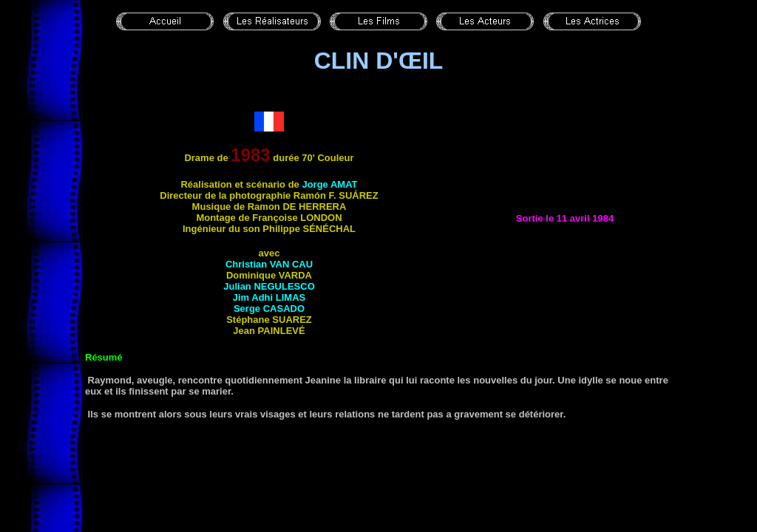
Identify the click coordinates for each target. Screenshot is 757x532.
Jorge (329, 184)
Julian (269, 286)
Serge (269, 308)
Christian (269, 264)
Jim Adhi (269, 297)
